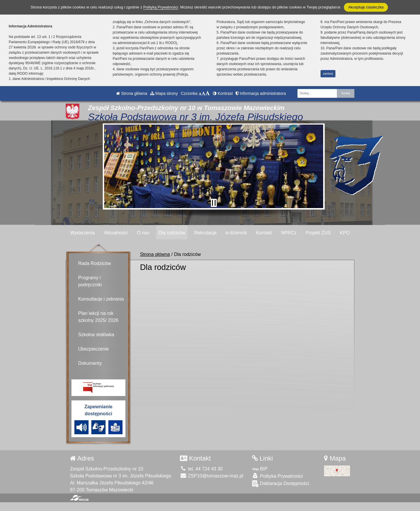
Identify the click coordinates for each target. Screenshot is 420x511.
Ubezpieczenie (93, 349)
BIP (260, 469)
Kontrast (223, 93)
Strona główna (132, 93)
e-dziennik (236, 233)
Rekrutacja (205, 233)
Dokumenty (90, 363)
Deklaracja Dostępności (281, 484)
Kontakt (264, 233)
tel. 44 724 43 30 (201, 469)
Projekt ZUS (318, 233)
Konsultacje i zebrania (101, 299)
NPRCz (289, 233)
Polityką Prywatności (161, 7)
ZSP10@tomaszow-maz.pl (212, 476)
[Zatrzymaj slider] (214, 203)
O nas (143, 233)
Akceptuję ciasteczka (366, 7)
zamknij (328, 74)
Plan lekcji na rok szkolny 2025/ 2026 (98, 317)
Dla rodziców (172, 233)
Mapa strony (164, 93)
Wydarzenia (83, 233)
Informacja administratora (261, 93)
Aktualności (116, 233)
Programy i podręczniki (90, 281)
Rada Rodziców (94, 263)
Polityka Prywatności (277, 476)
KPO (345, 233)
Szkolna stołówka (96, 335)
